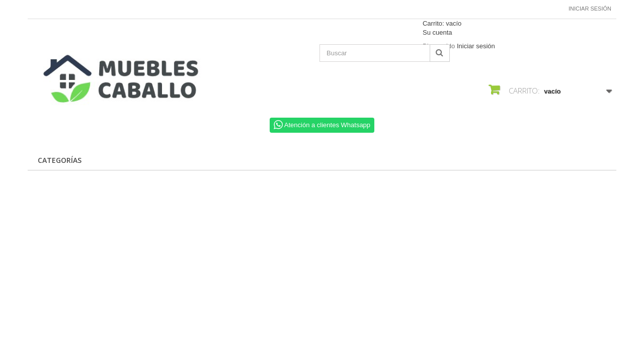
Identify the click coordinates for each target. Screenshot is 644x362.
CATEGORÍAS (60, 160)
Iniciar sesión (590, 9)
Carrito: (442, 23)
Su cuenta (437, 32)
